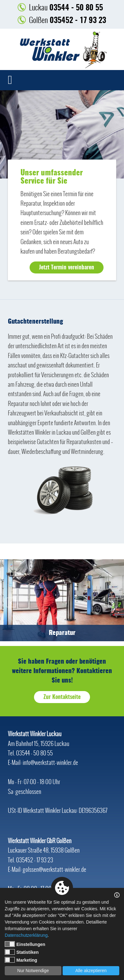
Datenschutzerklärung (26, 935)
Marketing (21, 960)
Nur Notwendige (33, 971)
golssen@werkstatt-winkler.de (54, 869)
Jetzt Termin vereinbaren (67, 268)
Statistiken (22, 952)
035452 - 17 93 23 (68, 20)
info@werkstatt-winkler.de (50, 762)
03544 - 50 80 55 (66, 7)
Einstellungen (25, 944)
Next (113, 602)
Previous (11, 602)
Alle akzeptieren (91, 971)
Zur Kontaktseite (62, 697)
